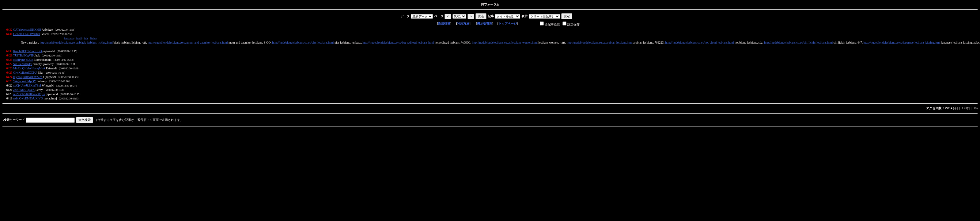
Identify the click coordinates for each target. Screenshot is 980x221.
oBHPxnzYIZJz (23, 60)
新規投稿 (444, 23)
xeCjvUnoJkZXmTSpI (27, 85)
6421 (9, 90)
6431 (9, 34)
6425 (9, 73)
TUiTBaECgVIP (23, 55)
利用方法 (463, 23)
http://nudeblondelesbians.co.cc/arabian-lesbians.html (600, 43)
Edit (86, 39)
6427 (9, 64)
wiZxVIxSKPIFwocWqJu (29, 94)
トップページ (508, 23)
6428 (9, 60)
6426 (9, 68)
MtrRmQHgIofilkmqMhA (29, 68)
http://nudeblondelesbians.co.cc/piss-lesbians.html (303, 43)
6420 (9, 94)
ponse (69, 39)
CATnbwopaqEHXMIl (27, 30)
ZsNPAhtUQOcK (24, 90)
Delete (93, 39)
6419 (9, 98)
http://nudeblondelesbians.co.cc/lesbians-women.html (505, 43)
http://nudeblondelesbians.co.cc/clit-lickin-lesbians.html (798, 43)
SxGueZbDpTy (23, 64)
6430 (9, 51)
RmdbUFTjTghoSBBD (27, 51)
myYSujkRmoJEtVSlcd (28, 77)
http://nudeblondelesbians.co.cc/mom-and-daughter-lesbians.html (188, 43)
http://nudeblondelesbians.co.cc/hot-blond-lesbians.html (699, 43)
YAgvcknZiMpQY (25, 81)
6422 (9, 85)
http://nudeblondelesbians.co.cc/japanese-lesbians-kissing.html (902, 43)
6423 (9, 81)
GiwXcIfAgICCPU (25, 73)
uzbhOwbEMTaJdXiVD (28, 98)
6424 (9, 77)
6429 (9, 55)
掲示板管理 (485, 23)
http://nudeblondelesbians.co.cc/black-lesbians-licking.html (76, 43)
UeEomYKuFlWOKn (26, 34)
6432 (9, 30)
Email (79, 39)
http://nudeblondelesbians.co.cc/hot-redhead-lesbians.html (398, 43)
